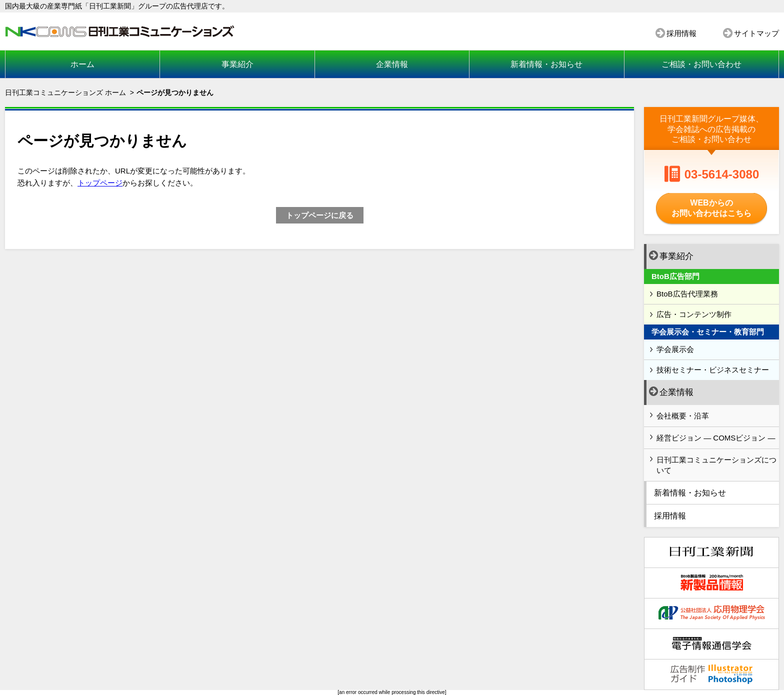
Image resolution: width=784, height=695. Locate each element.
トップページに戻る (320, 215)
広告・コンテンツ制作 (694, 314)
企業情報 (392, 64)
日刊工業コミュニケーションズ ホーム (65, 92)
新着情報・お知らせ (546, 64)
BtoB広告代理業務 (687, 294)
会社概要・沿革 (683, 416)
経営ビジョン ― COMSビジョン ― (716, 438)
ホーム (82, 64)
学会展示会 (675, 349)
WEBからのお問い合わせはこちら (711, 208)
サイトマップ (756, 33)
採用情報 (681, 33)
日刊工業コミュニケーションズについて (716, 465)
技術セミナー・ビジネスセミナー (713, 370)
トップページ (100, 183)
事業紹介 (237, 64)
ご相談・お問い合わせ (701, 64)
